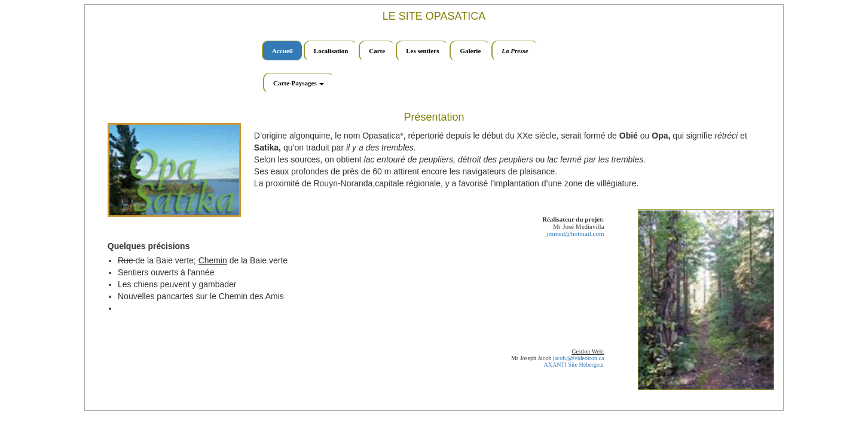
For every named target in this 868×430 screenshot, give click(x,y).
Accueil (282, 51)
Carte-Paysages (299, 83)
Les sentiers (422, 51)
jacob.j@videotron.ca (579, 358)
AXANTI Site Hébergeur (574, 365)
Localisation (331, 51)
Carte (377, 51)
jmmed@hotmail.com (576, 234)
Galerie (470, 51)
